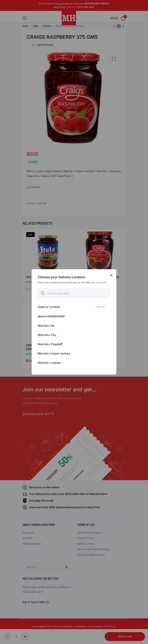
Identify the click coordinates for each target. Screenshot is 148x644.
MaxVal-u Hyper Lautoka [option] (54, 354)
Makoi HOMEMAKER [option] (51, 316)
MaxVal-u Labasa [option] (49, 363)
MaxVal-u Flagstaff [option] (50, 344)
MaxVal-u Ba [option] (46, 326)
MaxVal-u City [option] (47, 335)
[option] (74, 307)
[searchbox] (74, 293)
